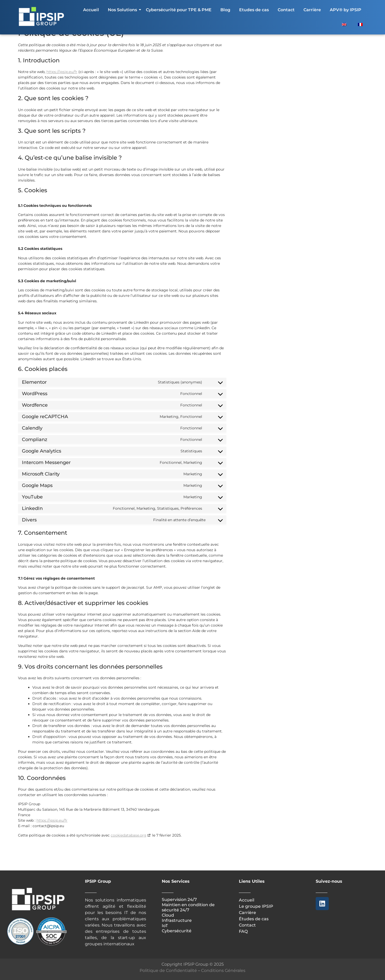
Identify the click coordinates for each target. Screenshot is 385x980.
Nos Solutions (123, 10)
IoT (165, 926)
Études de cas (254, 919)
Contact (286, 10)
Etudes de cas (254, 10)
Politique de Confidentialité (168, 970)
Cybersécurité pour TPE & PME (179, 10)
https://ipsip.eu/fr (62, 72)
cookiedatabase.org (129, 835)
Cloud (168, 915)
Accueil (91, 10)
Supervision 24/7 (179, 900)
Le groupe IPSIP (256, 906)
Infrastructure (177, 920)
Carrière (312, 10)
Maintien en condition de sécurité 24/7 (188, 907)
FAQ (243, 931)
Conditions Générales (223, 970)
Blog (225, 10)
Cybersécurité (177, 931)
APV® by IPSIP (346, 10)
